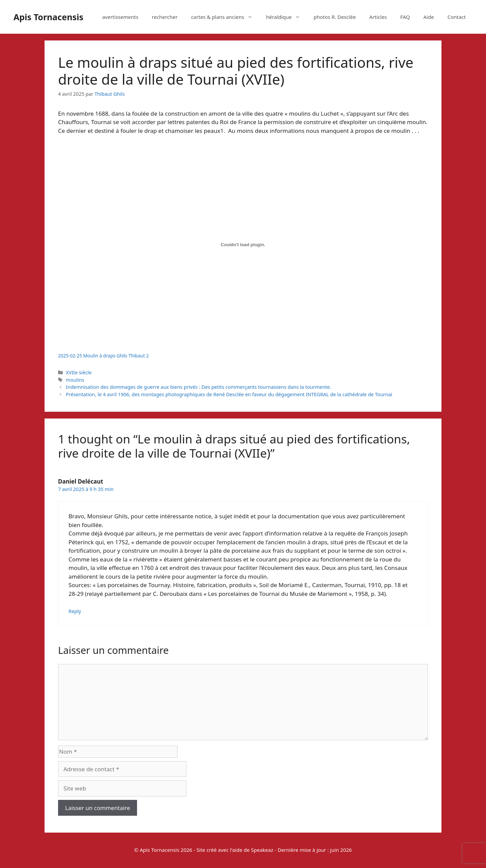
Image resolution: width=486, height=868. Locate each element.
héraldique (286, 17)
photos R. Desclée (335, 17)
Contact (457, 17)
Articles (378, 17)
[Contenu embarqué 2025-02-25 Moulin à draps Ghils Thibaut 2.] (243, 245)
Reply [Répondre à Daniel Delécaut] (75, 611)
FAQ (405, 17)
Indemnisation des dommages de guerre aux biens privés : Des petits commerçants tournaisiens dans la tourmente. (198, 387)
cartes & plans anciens (225, 17)
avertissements (120, 17)
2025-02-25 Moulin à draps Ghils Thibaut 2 (103, 356)
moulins (75, 380)
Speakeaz (262, 850)
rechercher (165, 17)
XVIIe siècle (79, 372)
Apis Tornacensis (48, 17)
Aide (429, 17)
